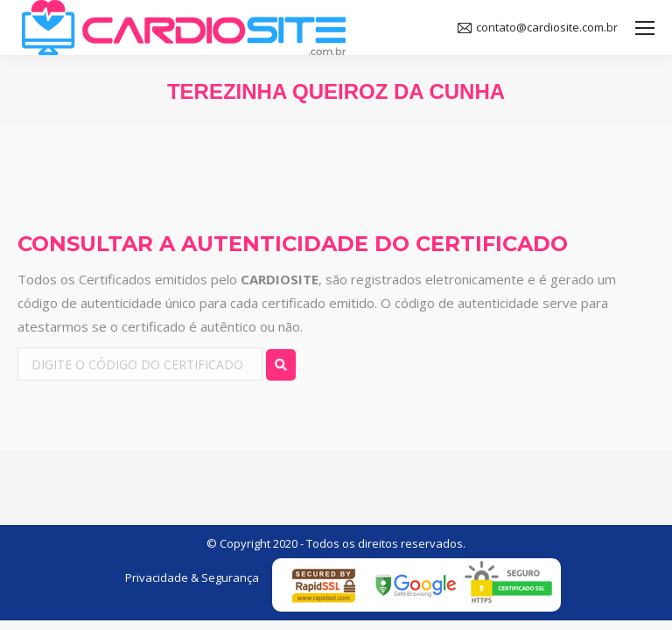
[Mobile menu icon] (645, 28)
